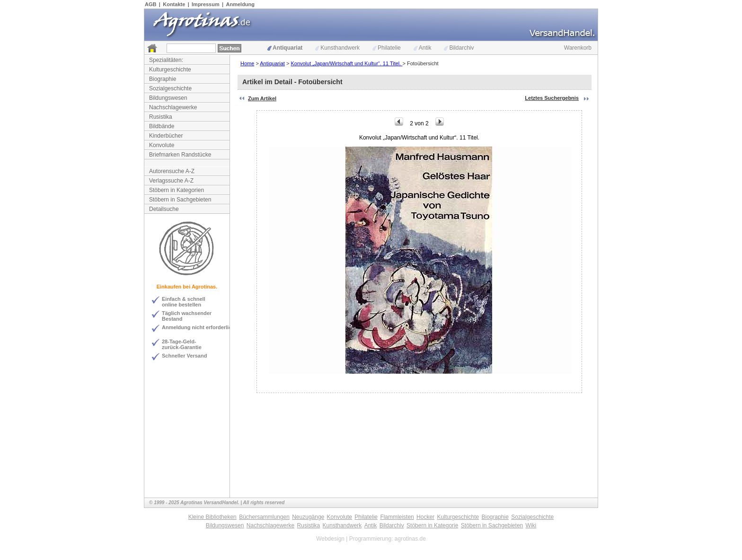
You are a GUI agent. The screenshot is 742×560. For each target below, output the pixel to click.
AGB (150, 4)
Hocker (425, 517)
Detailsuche (164, 209)
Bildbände (162, 126)
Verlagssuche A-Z (171, 181)
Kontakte (174, 4)
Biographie (163, 79)
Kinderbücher (166, 136)
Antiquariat (285, 48)
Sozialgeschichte (170, 88)
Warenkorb (578, 48)
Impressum (206, 4)
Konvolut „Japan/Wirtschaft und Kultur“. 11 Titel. (346, 63)
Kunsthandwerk (337, 48)
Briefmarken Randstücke (180, 155)
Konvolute (162, 145)
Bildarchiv (459, 48)
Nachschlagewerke (173, 107)
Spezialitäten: (166, 60)
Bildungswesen (168, 98)
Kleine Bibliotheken (212, 517)
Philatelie (387, 48)
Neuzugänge (308, 517)
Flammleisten (397, 517)
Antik (423, 48)
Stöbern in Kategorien (177, 190)
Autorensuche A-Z (172, 171)
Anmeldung (241, 4)
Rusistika (161, 117)
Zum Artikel (262, 98)
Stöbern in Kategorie (432, 525)
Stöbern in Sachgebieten (180, 200)
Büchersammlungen (264, 517)
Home (247, 63)
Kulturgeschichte (170, 70)
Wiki (531, 525)
